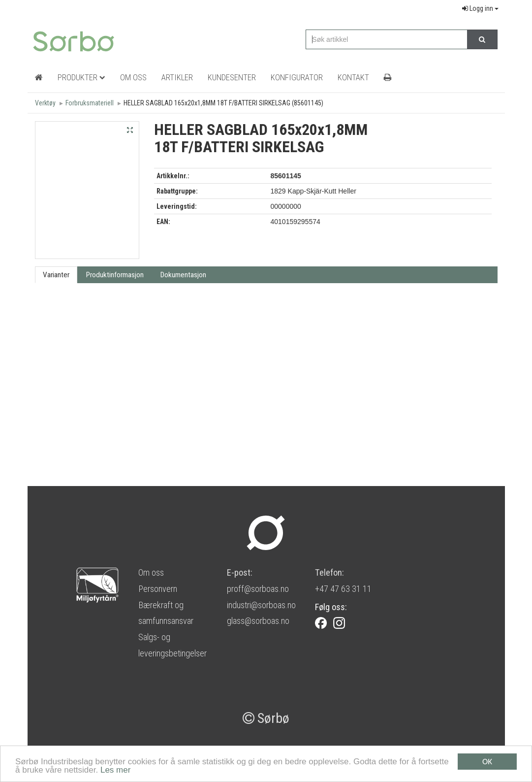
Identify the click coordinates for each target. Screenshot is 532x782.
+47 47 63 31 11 (343, 589)
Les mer (115, 771)
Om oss (151, 572)
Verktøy (45, 103)
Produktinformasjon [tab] (115, 275)
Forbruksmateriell (90, 103)
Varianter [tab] (56, 275)
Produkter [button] (81, 77)
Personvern (158, 589)
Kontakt (353, 77)
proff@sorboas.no (258, 589)
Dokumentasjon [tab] (183, 275)
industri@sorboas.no (261, 605)
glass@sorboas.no (258, 621)
